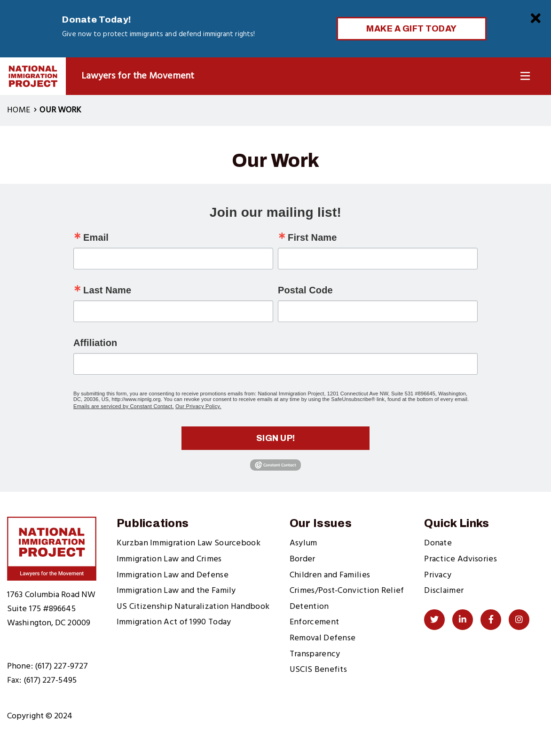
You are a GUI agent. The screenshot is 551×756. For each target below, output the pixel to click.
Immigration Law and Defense (173, 575)
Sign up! (276, 438)
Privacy (438, 575)
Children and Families (330, 575)
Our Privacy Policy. (198, 406)
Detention (309, 607)
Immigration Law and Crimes (169, 559)
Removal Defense (323, 638)
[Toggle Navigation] (525, 76)
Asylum (303, 543)
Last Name (107, 290)
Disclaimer (444, 591)
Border (303, 559)
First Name (312, 237)
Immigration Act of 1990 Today (174, 622)
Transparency (315, 654)
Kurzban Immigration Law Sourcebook (189, 543)
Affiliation (95, 343)
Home (19, 110)
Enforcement (314, 622)
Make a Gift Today (412, 29)
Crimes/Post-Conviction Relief (347, 591)
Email (96, 237)
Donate (438, 543)
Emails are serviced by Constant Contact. (124, 406)
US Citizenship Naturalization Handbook (193, 607)
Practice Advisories (460, 559)
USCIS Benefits (318, 670)
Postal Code (305, 290)
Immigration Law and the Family (176, 591)
